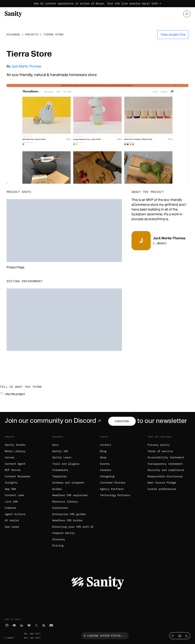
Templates (59, 476)
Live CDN (11, 502)
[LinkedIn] (22, 625)
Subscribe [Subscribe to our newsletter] (122, 421)
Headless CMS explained (70, 495)
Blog (103, 451)
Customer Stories (113, 483)
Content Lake (14, 495)
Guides (57, 489)
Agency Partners (112, 489)
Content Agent (15, 464)
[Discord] (51, 625)
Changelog (107, 476)
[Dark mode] (187, 636)
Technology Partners (115, 495)
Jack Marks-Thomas (26, 66)
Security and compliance (166, 470)
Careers (106, 470)
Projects (32, 34)
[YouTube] (14, 625)
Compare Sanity (63, 533)
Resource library (65, 502)
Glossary (59, 539)
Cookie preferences (162, 489)
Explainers (60, 508)
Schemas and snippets (68, 483)
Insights (11, 483)
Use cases (12, 527)
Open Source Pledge (162, 483)
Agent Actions (15, 514)
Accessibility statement (166, 457)
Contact (106, 445)
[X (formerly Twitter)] (36, 625)
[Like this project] (12, 394)
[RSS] (44, 625)
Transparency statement (165, 464)
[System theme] (180, 636)
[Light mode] (173, 636)
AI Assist (12, 520)
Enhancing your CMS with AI (73, 527)
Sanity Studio (15, 445)
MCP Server (13, 470)
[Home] (13, 14)
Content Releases (18, 476)
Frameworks (60, 470)
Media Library (15, 451)
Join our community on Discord (54, 421)
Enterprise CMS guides (69, 514)
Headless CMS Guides (67, 520)
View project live (173, 34)
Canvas (10, 457)
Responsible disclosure (165, 476)
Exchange (13, 34)
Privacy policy (159, 445)
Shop (103, 457)
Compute (10, 508)
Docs (55, 445)
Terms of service (160, 451)
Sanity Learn (62, 457)
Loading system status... (104, 636)
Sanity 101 (60, 451)
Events (105, 464)
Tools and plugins (66, 464)
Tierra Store (54, 34)
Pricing (58, 546)
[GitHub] (7, 625)
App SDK (10, 489)
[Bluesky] (29, 625)
